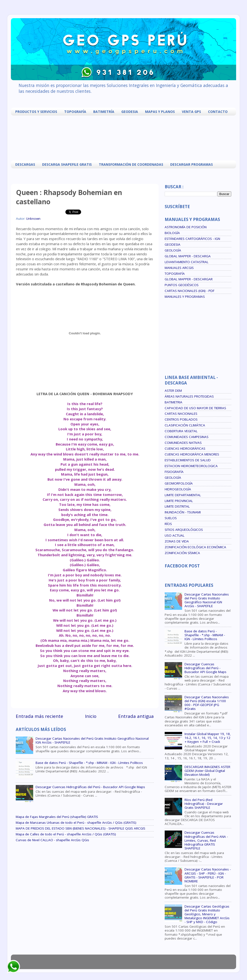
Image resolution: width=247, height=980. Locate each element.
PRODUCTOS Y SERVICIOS (36, 112)
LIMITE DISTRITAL (177, 506)
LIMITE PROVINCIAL (179, 501)
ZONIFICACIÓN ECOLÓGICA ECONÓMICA (195, 547)
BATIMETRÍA (104, 112)
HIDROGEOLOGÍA (178, 489)
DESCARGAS (25, 164)
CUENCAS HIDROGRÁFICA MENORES (192, 454)
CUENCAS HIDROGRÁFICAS (185, 448)
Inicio (91, 716)
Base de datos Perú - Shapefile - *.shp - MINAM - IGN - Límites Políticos (89, 763)
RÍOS (168, 524)
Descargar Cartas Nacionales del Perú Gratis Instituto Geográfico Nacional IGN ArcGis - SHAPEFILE (92, 740)
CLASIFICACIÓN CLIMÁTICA (185, 425)
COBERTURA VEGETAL (181, 431)
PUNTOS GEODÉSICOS (182, 285)
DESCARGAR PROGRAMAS (192, 164)
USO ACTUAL (175, 535)
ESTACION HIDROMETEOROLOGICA (191, 466)
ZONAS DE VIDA (177, 541)
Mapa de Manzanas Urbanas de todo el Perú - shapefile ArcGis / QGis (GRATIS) (76, 823)
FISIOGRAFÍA (174, 472)
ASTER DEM (173, 391)
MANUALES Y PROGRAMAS (185, 297)
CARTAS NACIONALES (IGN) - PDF (190, 291)
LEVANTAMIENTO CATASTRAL (187, 262)
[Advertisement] (125, 137)
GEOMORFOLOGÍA (179, 483)
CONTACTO (218, 112)
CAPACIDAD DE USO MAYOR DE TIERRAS (195, 408)
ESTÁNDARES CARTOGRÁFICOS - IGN (192, 239)
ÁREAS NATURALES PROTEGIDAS (189, 396)
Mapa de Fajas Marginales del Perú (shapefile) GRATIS (57, 817)
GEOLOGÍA (173, 250)
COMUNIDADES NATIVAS (183, 443)
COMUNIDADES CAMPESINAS (187, 437)
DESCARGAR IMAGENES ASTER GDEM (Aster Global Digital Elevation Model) (207, 771)
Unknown (33, 219)
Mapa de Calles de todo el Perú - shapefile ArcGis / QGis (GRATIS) (66, 834)
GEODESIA (130, 112)
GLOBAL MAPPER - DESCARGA (188, 256)
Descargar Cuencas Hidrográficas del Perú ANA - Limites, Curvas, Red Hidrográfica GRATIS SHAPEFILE (206, 840)
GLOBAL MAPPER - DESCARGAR (189, 279)
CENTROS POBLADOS (181, 419)
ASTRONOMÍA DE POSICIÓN (186, 227)
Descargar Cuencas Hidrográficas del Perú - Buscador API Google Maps (90, 787)
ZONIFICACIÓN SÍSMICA (182, 553)
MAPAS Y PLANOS (160, 112)
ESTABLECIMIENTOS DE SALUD (188, 460)
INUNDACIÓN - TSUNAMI (183, 512)
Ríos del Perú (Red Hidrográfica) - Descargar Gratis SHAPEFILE (204, 804)
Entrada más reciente (39, 716)
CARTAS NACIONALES (181, 414)
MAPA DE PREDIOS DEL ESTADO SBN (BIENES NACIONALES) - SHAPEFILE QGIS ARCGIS (81, 828)
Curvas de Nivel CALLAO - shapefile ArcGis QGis (52, 840)
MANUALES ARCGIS (179, 268)
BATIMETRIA (174, 402)
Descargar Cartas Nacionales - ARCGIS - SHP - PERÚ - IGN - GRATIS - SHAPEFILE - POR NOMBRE (208, 875)
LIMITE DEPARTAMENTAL (183, 495)
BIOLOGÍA (172, 233)
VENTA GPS (191, 112)
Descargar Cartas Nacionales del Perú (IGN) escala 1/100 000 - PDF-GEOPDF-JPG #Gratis (207, 703)
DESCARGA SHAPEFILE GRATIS (67, 164)
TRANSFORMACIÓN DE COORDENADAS (131, 164)
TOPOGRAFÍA (75, 112)
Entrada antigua (136, 716)
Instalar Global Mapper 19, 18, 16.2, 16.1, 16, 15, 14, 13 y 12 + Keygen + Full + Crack (208, 738)
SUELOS (171, 518)
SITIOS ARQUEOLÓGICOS (184, 530)
